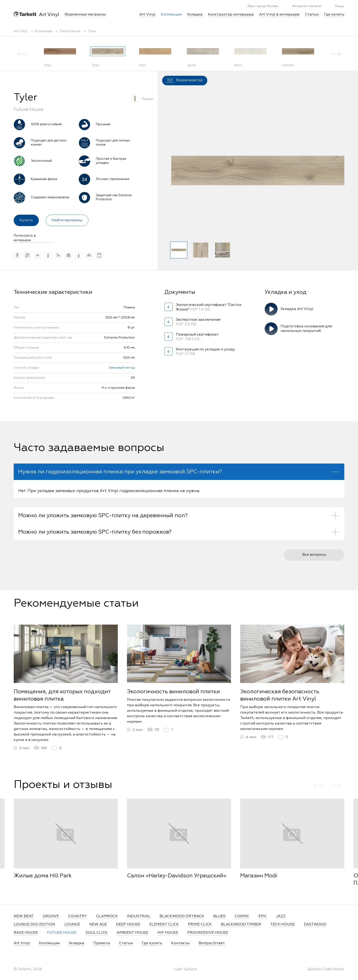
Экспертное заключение (199, 322)
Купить (26, 220)
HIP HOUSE (168, 933)
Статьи (312, 15)
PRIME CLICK (200, 925)
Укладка (195, 15)
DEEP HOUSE (128, 925)
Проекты (102, 943)
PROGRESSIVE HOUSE (208, 933)
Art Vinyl (36, 14)
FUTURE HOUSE (62, 933)
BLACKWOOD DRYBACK (182, 916)
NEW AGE (98, 925)
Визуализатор (185, 81)
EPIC (263, 916)
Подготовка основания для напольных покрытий (306, 329)
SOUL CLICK (97, 933)
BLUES (219, 916)
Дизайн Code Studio (326, 969)
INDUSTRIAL (139, 916)
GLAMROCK (107, 916)
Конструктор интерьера (231, 15)
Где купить (334, 15)
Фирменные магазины (85, 15)
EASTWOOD (315, 925)
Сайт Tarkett (185, 970)
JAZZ (281, 916)
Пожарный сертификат (199, 337)
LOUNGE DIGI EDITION (34, 925)
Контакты (180, 943)
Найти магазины (67, 220)
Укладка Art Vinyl (297, 309)
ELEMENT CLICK (164, 925)
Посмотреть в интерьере (25, 238)
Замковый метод (122, 368)
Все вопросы (314, 563)
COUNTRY (78, 916)
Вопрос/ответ (212, 943)
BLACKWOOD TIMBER (241, 925)
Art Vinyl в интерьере (279, 15)
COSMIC (242, 916)
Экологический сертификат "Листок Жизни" (209, 308)
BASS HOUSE (26, 933)
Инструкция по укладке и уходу (205, 352)
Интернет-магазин (304, 6)
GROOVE (51, 916)
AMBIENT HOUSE (132, 933)
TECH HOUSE (283, 925)
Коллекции (49, 943)
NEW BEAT (24, 916)
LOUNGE (72, 925)
